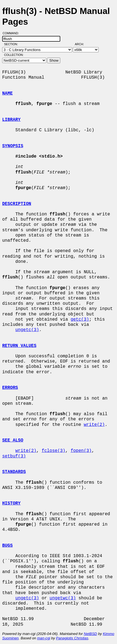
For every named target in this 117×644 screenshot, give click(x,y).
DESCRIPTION (17, 204)
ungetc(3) (27, 330)
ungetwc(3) (63, 598)
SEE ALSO (13, 440)
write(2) (94, 425)
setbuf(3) (14, 456)
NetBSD (90, 634)
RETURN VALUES (19, 346)
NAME (7, 93)
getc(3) (80, 320)
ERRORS (10, 388)
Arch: (82, 44)
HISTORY (11, 503)
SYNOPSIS (13, 146)
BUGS (7, 546)
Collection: (14, 55)
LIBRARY (11, 120)
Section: (12, 44)
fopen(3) (81, 451)
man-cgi (43, 638)
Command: (12, 33)
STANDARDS (14, 472)
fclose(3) (53, 451)
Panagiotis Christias (72, 638)
